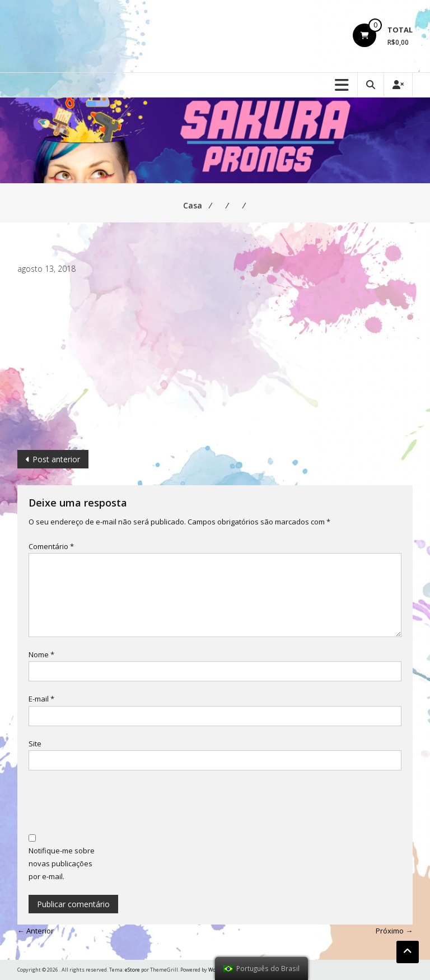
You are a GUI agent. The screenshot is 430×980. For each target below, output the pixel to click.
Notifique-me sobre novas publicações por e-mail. (62, 864)
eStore (132, 970)
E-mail (41, 699)
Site (35, 744)
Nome (41, 654)
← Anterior (36, 931)
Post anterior (56, 459)
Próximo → (394, 931)
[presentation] (114, 803)
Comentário (51, 546)
